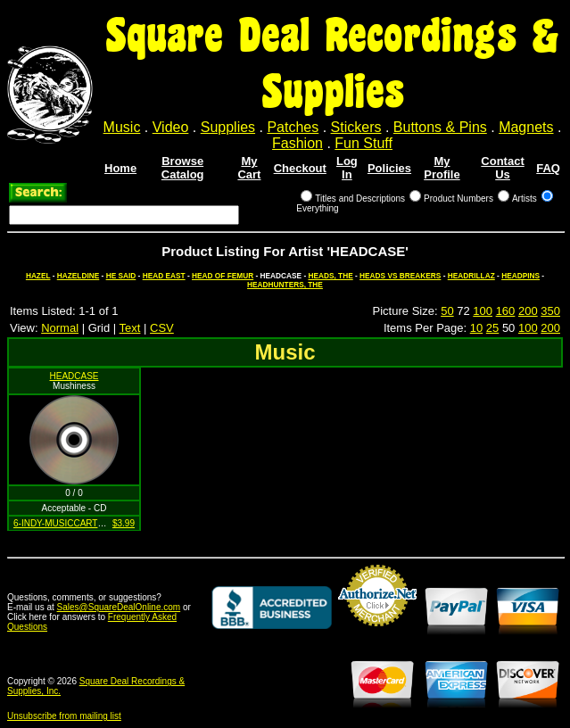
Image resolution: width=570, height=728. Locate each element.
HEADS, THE (330, 276)
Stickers (356, 127)
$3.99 (124, 523)
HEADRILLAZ (471, 276)
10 (476, 328)
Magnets (526, 127)
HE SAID (121, 276)
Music (122, 127)
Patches (293, 127)
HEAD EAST (164, 276)
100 (483, 311)
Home (120, 168)
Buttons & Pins (440, 127)
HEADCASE (74, 376)
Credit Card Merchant (377, 633)
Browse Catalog (183, 168)
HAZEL (38, 276)
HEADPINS (520, 276)
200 (528, 311)
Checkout (300, 168)
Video (171, 127)
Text (130, 328)
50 (447, 311)
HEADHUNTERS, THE (285, 285)
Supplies (228, 127)
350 (550, 311)
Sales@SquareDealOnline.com (119, 607)
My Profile (442, 168)
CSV (162, 328)
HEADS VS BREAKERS (400, 276)
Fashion (297, 143)
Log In (347, 168)
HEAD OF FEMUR (223, 276)
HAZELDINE (78, 276)
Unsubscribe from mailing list (64, 716)
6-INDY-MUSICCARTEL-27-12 (74, 523)
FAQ (548, 168)
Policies (389, 168)
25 (492, 328)
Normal (60, 328)
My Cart (249, 168)
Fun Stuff (363, 143)
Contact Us (502, 168)
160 (506, 311)
